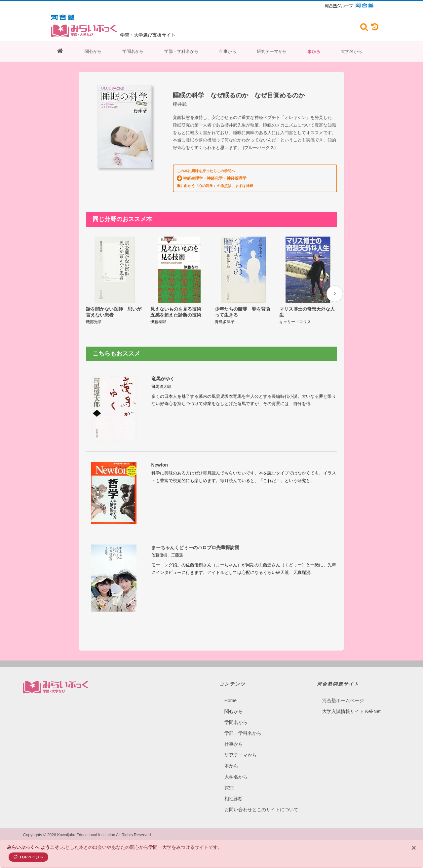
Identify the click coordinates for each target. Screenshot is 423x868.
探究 (229, 788)
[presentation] (335, 294)
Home (231, 700)
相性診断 (234, 799)
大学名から (351, 51)
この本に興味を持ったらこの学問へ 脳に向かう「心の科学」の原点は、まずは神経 (215, 178)
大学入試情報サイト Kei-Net (351, 711)
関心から (93, 51)
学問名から (133, 51)
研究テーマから (272, 51)
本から (314, 52)
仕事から (228, 51)
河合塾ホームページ (343, 700)
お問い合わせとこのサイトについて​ (261, 810)
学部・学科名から (181, 51)
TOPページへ (28, 857)
